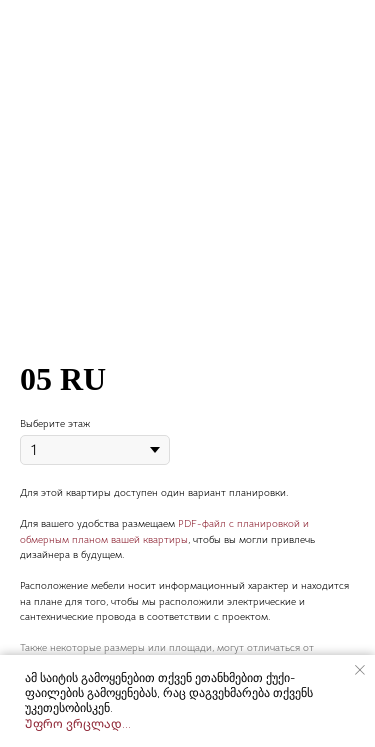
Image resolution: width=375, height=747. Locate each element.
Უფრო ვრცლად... (78, 723)
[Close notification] (360, 670)
